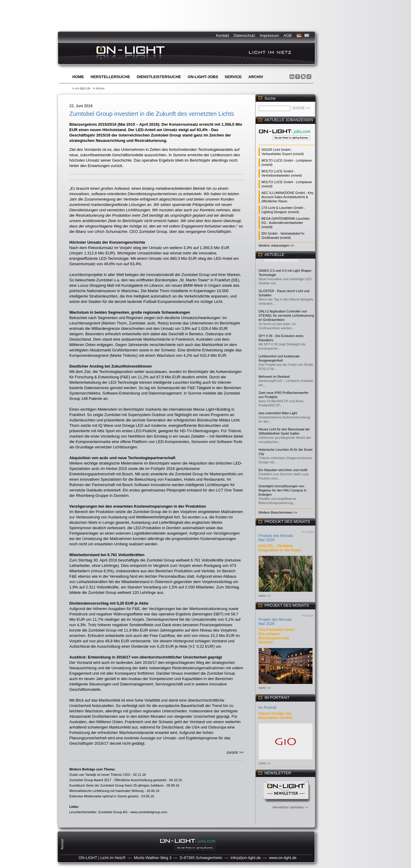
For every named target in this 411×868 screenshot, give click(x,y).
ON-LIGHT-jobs (203, 77)
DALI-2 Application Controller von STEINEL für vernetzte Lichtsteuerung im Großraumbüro (286, 315)
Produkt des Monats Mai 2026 (276, 538)
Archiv (256, 77)
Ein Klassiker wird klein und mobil (283, 470)
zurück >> (235, 752)
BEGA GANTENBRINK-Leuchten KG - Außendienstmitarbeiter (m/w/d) (286, 223)
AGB (288, 35)
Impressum (269, 35)
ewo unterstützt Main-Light (278, 413)
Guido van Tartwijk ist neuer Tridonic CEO (100, 775)
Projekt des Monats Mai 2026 (275, 622)
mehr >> (265, 596)
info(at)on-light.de (246, 858)
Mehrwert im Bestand (274, 377)
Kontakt (222, 35)
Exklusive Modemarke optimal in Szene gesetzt (104, 796)
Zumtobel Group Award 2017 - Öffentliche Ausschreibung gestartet (118, 780)
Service (233, 77)
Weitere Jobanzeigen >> (276, 245)
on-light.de (83, 88)
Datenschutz (244, 35)
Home (78, 77)
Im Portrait (268, 707)
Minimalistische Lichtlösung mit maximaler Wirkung (107, 791)
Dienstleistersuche (159, 77)
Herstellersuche (110, 77)
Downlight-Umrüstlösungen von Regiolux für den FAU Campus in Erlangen (283, 490)
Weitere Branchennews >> (278, 512)
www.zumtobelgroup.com (149, 812)
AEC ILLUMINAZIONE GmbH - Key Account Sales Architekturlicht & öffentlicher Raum (288, 197)
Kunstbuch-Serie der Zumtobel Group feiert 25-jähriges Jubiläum (117, 785)
